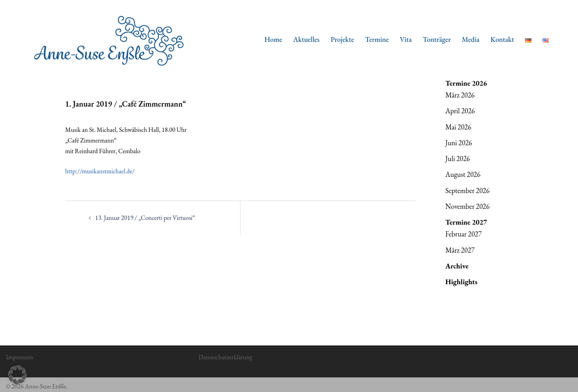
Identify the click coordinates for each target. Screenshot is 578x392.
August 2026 (463, 174)
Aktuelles (307, 39)
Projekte (342, 39)
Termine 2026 (466, 83)
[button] (17, 375)
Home (273, 39)
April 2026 (460, 111)
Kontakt (502, 39)
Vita (406, 39)
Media (471, 39)
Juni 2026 (459, 143)
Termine (377, 39)
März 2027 (460, 250)
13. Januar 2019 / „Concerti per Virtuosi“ (145, 218)
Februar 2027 (464, 234)
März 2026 (460, 95)
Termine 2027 (466, 222)
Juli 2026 (458, 158)
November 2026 (467, 206)
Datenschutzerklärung (225, 357)
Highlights (461, 282)
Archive (457, 266)
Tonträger (437, 39)
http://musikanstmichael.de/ (100, 171)
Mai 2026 (458, 127)
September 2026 (467, 190)
